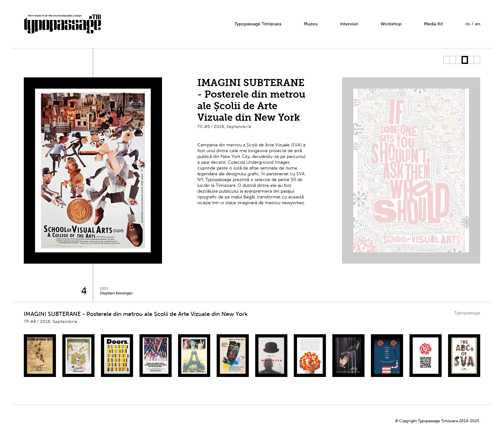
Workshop (391, 24)
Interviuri (349, 24)
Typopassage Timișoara (258, 24)
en (478, 24)
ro (468, 24)
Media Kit (433, 24)
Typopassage (467, 313)
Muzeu (311, 24)
